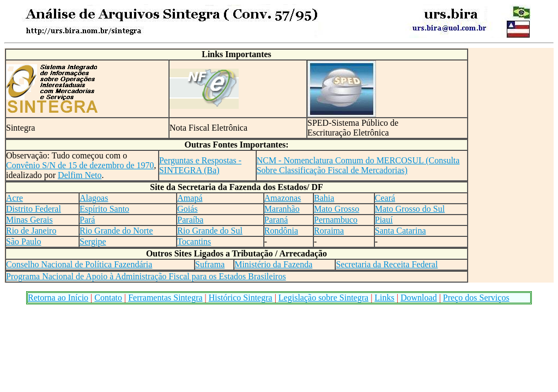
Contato (108, 298)
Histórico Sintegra (241, 298)
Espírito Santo (104, 209)
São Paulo (23, 241)
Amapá (190, 198)
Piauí (384, 220)
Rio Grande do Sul (210, 231)
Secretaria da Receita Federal (387, 264)
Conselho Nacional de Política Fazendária (79, 264)
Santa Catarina (401, 231)
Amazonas (283, 198)
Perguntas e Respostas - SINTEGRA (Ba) (200, 165)
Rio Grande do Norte (116, 231)
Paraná (276, 220)
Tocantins (194, 241)
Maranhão (282, 209)
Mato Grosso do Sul (410, 209)
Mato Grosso (336, 209)
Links (384, 298)
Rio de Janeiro (31, 231)
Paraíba (190, 220)
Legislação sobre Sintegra (323, 298)
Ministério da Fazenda (273, 264)
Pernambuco (336, 220)
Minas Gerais (29, 220)
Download (419, 298)
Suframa (210, 264)
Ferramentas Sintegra (165, 298)
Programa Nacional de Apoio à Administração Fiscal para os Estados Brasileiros (146, 276)
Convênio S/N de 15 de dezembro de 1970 (80, 165)
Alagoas (94, 198)
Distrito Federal (34, 209)
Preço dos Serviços (476, 298)
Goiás (187, 209)
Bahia (324, 198)
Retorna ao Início (58, 298)
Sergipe (93, 241)
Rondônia (281, 231)
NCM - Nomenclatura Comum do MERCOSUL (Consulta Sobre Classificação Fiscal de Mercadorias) (358, 165)
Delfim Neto (80, 175)
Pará (87, 220)
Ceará (385, 198)
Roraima (329, 231)
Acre (14, 198)
